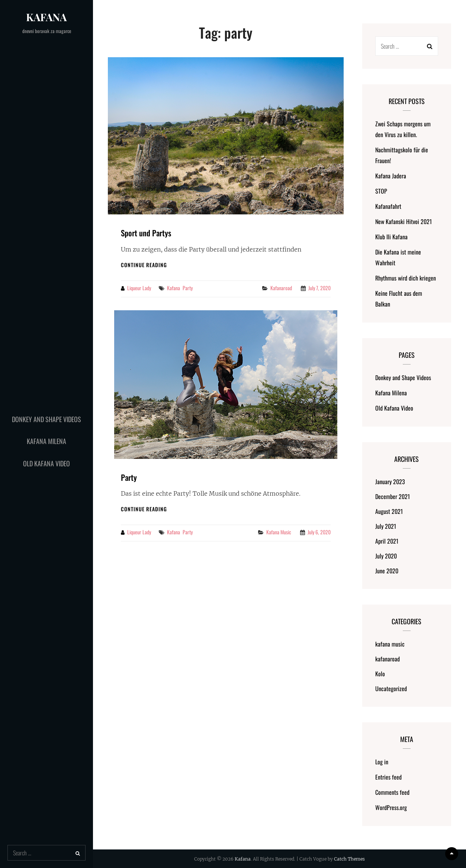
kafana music (279, 532)
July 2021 (386, 526)
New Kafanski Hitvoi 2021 (404, 221)
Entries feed (388, 777)
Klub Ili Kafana (391, 237)
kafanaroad (281, 288)
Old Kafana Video (46, 463)
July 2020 (386, 556)
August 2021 (389, 511)
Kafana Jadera (391, 176)
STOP (381, 191)
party (188, 288)
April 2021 (387, 541)
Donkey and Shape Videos (46, 419)
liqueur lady (139, 288)
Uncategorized (391, 689)
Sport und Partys (146, 233)
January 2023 (390, 482)
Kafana (46, 17)
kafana (173, 288)
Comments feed (392, 792)
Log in (382, 762)
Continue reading (144, 265)
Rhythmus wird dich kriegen (406, 278)
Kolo (380, 674)
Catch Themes (349, 859)
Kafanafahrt (388, 206)
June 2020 (387, 571)
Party (129, 477)
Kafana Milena (46, 441)
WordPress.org (391, 807)
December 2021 (393, 496)
